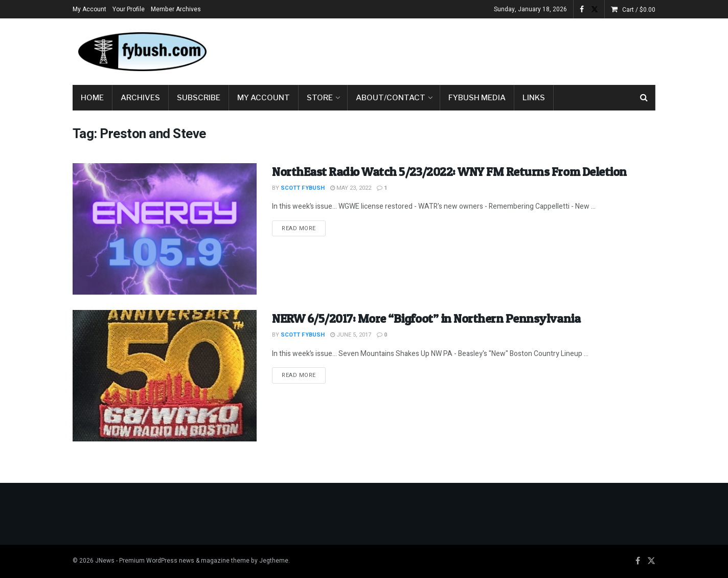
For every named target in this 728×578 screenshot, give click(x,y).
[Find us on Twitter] (651, 561)
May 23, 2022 (351, 188)
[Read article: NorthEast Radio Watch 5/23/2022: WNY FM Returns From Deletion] (165, 229)
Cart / (639, 10)
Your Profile (129, 9)
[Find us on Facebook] (638, 561)
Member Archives (176, 9)
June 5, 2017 (351, 335)
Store (320, 98)
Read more (304, 228)
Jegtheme (274, 561)
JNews (105, 561)
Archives (140, 98)
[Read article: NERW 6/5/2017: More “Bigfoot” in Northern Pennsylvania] (165, 376)
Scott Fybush (303, 188)
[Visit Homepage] (142, 52)
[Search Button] (644, 98)
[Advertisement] (469, 50)
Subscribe (199, 98)
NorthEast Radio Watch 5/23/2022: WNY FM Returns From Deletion (449, 172)
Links (534, 98)
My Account (89, 9)
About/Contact (391, 98)
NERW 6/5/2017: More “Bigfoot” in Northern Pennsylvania (426, 318)
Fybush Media (477, 98)
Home (92, 98)
